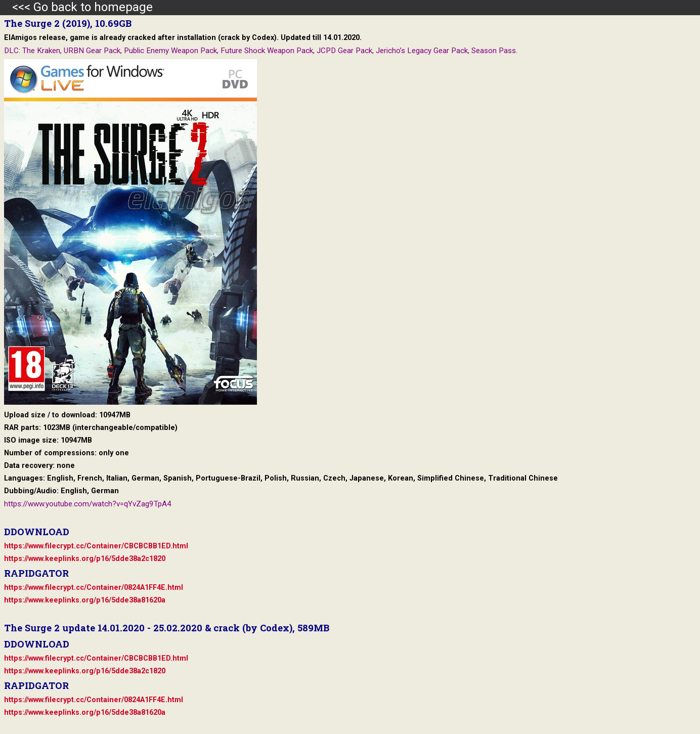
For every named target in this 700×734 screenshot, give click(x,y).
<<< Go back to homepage (76, 7)
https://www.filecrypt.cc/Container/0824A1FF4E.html (94, 588)
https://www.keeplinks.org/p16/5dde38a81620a (85, 600)
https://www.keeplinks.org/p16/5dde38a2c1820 (85, 559)
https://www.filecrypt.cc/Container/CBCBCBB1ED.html (96, 546)
